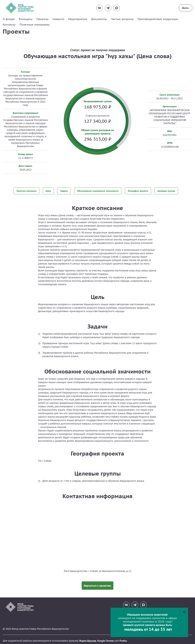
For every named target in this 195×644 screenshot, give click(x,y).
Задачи (64, 191)
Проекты (43, 19)
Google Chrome (106, 638)
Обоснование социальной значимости (98, 191)
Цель (48, 191)
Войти (186, 8)
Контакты (9, 24)
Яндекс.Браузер (88, 638)
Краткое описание (26, 191)
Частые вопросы (122, 19)
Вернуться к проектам (97, 583)
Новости (58, 19)
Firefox (123, 638)
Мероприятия (78, 19)
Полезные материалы (35, 24)
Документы (99, 19)
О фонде (9, 19)
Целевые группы (166, 191)
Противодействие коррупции (158, 19)
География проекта (138, 191)
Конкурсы (26, 19)
